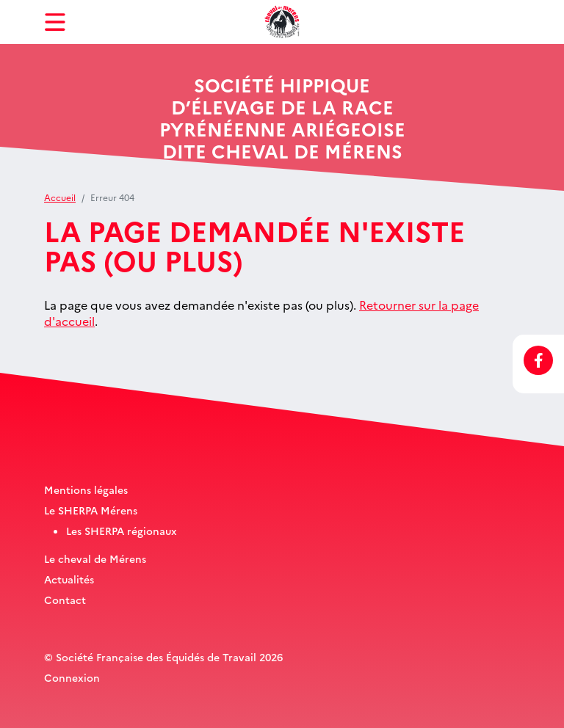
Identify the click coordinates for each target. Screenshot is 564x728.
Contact (65, 600)
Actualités (69, 579)
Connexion (72, 677)
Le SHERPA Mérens (91, 510)
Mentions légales (86, 489)
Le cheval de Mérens (95, 558)
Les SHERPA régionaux (122, 531)
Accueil (60, 197)
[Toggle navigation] (55, 22)
